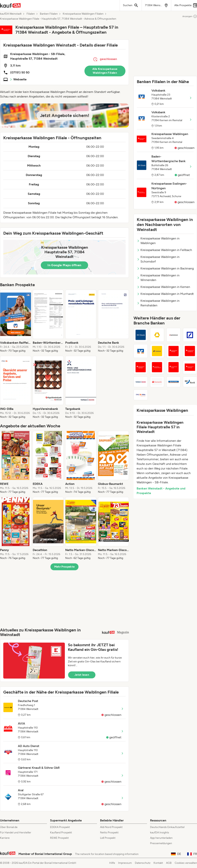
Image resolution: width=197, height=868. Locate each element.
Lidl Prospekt (108, 838)
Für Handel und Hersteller (16, 833)
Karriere (5, 838)
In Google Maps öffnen (64, 265)
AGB (169, 863)
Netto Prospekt (109, 833)
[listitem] (16, 321)
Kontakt (158, 863)
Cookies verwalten (186, 863)
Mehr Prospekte (65, 567)
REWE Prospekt (59, 838)
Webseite (20, 79)
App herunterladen (161, 838)
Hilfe (112, 863)
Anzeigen (190, 16)
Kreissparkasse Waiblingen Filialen (83, 14)
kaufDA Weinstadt (11, 14)
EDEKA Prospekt (60, 827)
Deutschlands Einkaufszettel (167, 827)
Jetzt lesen (82, 675)
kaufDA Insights (160, 833)
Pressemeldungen (161, 843)
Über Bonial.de (9, 827)
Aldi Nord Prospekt (111, 827)
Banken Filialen (49, 14)
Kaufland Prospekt (61, 833)
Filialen (31, 14)
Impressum (125, 863)
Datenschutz (143, 863)
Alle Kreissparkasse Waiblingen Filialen (105, 71)
